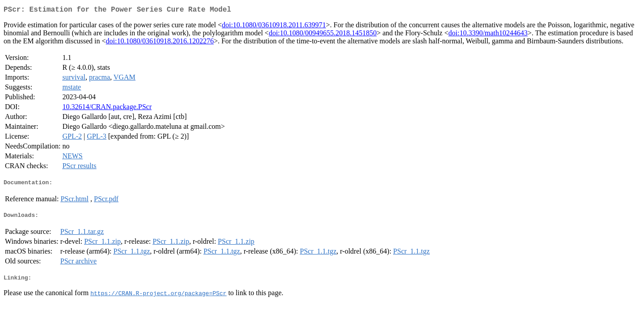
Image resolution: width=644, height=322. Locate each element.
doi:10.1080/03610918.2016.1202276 (160, 43)
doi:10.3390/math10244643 (488, 35)
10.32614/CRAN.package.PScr (107, 108)
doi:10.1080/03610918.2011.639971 (274, 27)
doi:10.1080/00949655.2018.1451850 (323, 35)
